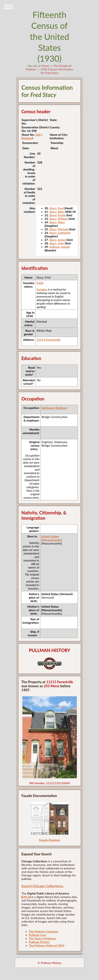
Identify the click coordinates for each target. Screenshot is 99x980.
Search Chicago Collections (42, 886)
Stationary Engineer (54, 408)
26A (38, 135)
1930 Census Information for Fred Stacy (57, 71)
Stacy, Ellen (57, 212)
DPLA (26, 897)
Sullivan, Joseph (60, 247)
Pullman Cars (37, 935)
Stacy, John (57, 243)
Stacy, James (58, 240)
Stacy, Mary (57, 222)
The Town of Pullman (43, 938)
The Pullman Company (44, 931)
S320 (40, 283)
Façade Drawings (50, 840)
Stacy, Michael (59, 229)
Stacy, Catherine (60, 233)
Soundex (42, 289)
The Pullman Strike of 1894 (47, 945)
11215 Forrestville (49, 340)
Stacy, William (59, 219)
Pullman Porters (39, 942)
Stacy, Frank (57, 215)
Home (45, 66)
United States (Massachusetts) (52, 538)
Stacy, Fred (56, 208)
